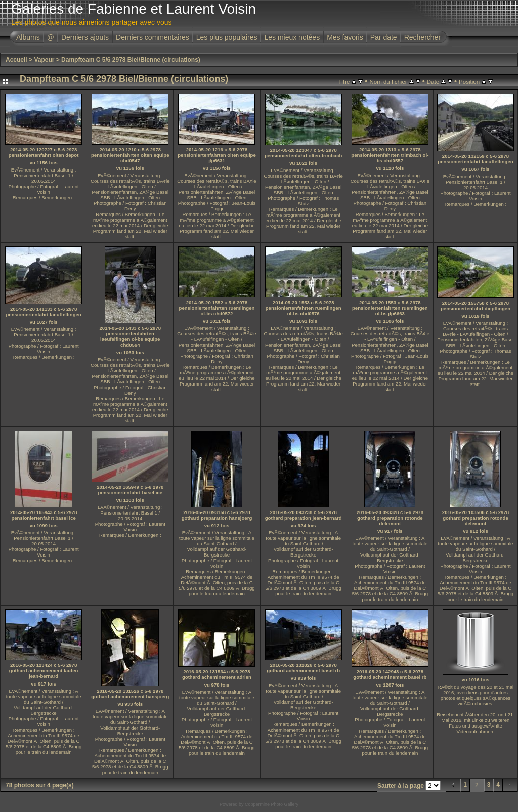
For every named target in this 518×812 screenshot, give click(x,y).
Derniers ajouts (85, 37)
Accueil (16, 60)
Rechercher (422, 37)
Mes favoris (345, 37)
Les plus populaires (227, 37)
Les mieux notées (292, 37)
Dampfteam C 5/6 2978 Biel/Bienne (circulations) (131, 60)
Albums (28, 37)
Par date (384, 37)
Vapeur (44, 60)
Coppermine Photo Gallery (272, 804)
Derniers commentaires (153, 37)
